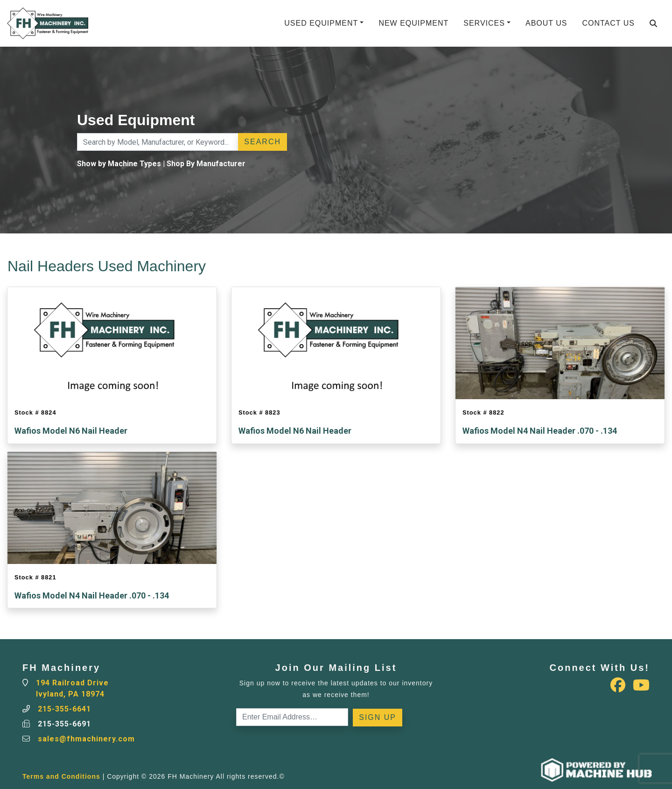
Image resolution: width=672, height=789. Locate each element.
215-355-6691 (64, 724)
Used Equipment (321, 23)
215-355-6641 (64, 709)
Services (484, 23)
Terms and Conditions (61, 776)
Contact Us (608, 23)
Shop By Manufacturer (206, 164)
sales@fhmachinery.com (86, 739)
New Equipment (413, 23)
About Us (546, 23)
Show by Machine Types (119, 164)
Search (262, 142)
